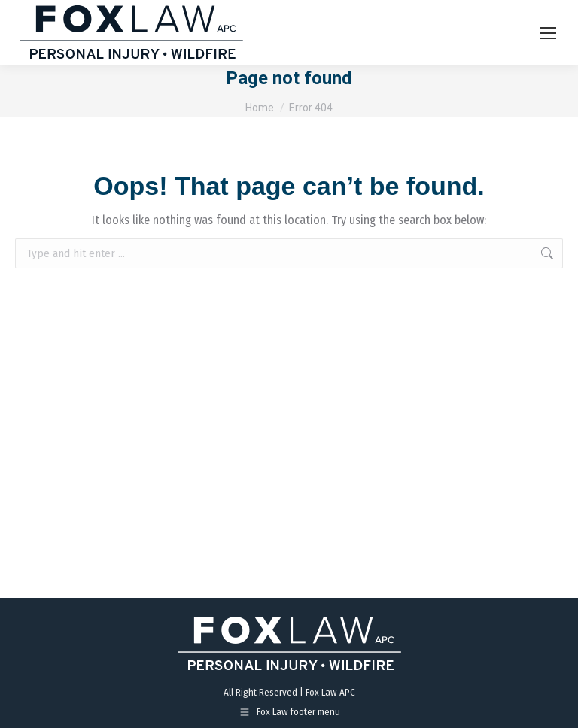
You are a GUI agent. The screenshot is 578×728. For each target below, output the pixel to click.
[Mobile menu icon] (548, 33)
